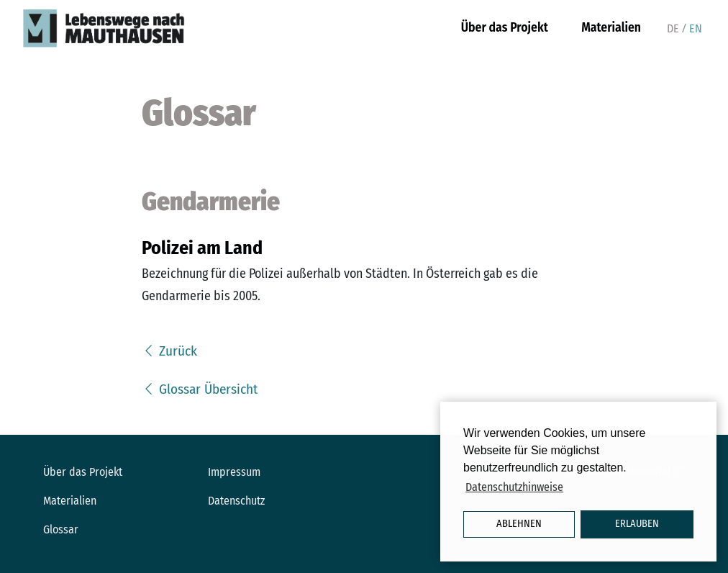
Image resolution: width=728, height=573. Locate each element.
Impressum (234, 472)
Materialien (611, 28)
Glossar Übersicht (200, 389)
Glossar (61, 529)
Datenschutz (236, 501)
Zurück (169, 351)
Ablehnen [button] (519, 524)
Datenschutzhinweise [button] (514, 487)
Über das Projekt (505, 28)
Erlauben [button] (637, 524)
